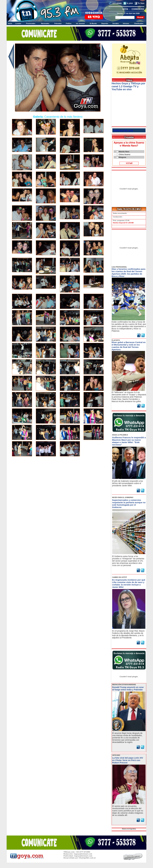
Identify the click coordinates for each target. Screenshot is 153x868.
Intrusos (126, 23)
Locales (18, 23)
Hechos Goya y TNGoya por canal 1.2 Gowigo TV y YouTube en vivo (128, 86)
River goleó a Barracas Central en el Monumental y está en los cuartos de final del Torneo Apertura (129, 346)
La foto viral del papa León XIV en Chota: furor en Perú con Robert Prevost (128, 760)
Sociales (116, 23)
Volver (58, 465)
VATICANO (116, 755)
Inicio (10, 23)
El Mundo (93, 23)
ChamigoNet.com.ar (87, 858)
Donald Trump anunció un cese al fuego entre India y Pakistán (128, 688)
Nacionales (45, 23)
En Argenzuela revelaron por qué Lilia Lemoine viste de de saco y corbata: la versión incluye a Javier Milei (129, 583)
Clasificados (139, 23)
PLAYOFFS (116, 340)
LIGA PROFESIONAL (119, 267)
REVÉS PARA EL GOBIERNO (123, 497)
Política (69, 23)
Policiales (58, 23)
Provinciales (31, 23)
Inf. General (80, 23)
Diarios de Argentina (129, 829)
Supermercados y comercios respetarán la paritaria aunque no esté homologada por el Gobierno (129, 504)
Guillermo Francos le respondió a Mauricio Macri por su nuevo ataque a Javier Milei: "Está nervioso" (129, 441)
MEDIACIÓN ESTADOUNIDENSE (124, 685)
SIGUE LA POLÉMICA (120, 435)
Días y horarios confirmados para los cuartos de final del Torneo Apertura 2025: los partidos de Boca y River (128, 273)
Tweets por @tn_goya (123, 130)
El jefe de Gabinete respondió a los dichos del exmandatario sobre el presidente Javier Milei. (127, 483)
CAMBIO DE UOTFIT (120, 577)
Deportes (105, 23)
